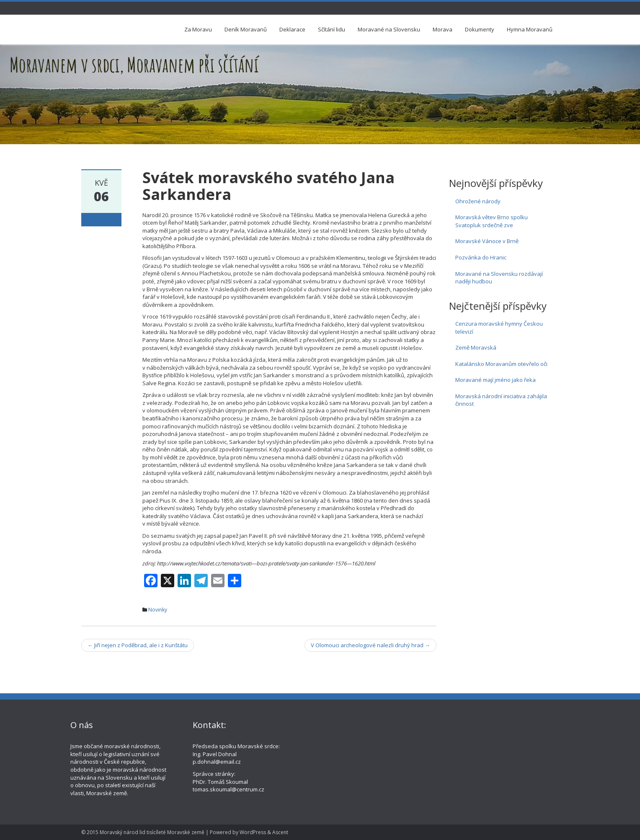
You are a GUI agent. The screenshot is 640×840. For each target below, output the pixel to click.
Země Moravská (476, 347)
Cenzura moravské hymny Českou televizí (499, 328)
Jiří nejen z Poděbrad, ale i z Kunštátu (138, 645)
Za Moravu (198, 29)
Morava (443, 29)
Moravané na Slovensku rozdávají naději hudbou (499, 278)
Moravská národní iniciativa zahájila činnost (501, 400)
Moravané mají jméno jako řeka (495, 380)
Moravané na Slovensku (389, 29)
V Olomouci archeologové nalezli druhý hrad (370, 645)
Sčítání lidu (332, 29)
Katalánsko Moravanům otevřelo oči (501, 364)
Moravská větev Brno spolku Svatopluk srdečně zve (492, 221)
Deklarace (292, 29)
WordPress (253, 832)
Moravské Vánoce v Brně (487, 241)
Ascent (280, 832)
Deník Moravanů (246, 29)
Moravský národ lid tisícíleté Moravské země (152, 832)
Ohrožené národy (478, 201)
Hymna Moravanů (530, 29)
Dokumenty (480, 29)
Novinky (158, 610)
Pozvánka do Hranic (481, 257)
